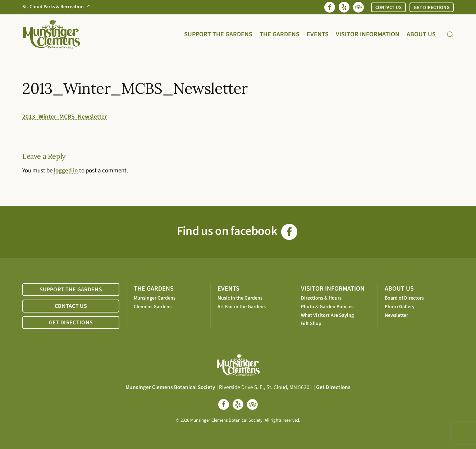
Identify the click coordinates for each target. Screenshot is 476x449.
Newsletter (396, 315)
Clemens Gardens (153, 307)
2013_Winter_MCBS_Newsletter (65, 117)
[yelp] (238, 404)
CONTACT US (389, 8)
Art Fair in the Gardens (242, 307)
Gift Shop (311, 324)
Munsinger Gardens (155, 298)
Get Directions (333, 387)
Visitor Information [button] (368, 34)
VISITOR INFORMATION (333, 289)
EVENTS (228, 289)
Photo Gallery (400, 307)
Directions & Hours (321, 298)
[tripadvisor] (252, 404)
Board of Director (403, 298)
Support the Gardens (218, 34)
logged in (66, 171)
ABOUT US (399, 289)
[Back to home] (51, 34)
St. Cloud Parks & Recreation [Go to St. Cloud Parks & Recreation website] (58, 7)
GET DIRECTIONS (432, 8)
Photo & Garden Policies (327, 307)
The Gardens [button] (280, 34)
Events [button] (318, 34)
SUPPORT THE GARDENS (71, 290)
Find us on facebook (237, 231)
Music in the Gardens (240, 298)
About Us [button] (421, 34)
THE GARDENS (154, 289)
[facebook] (224, 404)
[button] (450, 34)
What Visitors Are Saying (327, 315)
